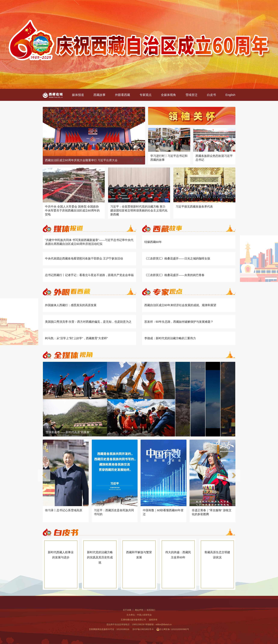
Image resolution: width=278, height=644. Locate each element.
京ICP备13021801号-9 (143, 629)
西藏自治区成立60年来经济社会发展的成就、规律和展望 (180, 305)
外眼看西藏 (123, 95)
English (230, 95)
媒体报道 (78, 95)
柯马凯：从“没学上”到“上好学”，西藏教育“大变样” (76, 338)
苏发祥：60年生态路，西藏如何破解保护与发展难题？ (179, 322)
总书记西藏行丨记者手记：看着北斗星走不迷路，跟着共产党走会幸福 (89, 275)
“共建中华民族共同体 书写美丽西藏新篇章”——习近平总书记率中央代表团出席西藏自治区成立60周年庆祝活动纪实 (89, 242)
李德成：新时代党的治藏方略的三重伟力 (170, 338)
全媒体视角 (168, 95)
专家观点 (146, 95)
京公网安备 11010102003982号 (173, 629)
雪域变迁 (191, 95)
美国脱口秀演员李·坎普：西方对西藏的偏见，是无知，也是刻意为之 (88, 322)
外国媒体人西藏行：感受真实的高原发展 (71, 305)
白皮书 (211, 95)
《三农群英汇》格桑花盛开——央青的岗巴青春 (174, 275)
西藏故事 (99, 95)
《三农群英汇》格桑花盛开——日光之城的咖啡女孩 (177, 258)
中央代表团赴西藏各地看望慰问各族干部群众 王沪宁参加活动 (84, 258)
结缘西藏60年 (153, 242)
